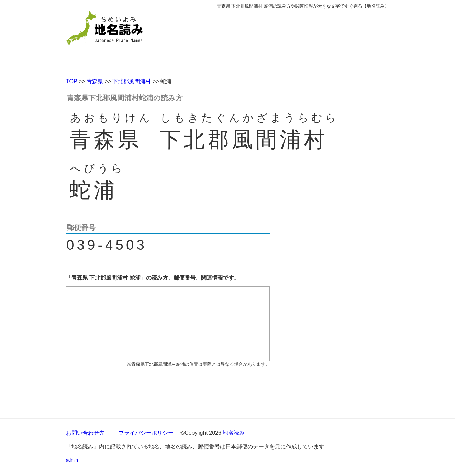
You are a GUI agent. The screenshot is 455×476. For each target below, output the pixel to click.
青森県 (95, 81)
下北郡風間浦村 (132, 81)
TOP (71, 81)
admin (72, 460)
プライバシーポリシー (146, 433)
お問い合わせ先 (85, 433)
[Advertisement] (277, 41)
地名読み (234, 433)
